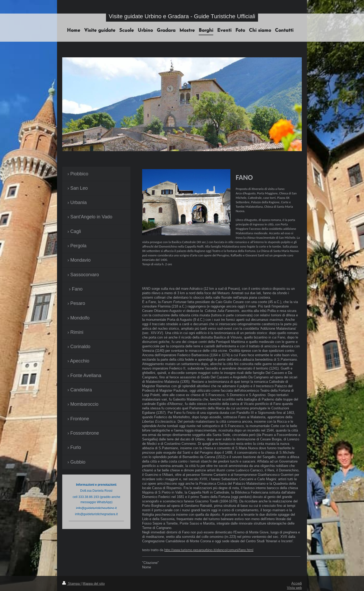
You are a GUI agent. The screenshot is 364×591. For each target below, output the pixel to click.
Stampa (71, 583)
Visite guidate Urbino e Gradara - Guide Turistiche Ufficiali (182, 16)
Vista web (294, 588)
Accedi (297, 583)
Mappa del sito (94, 583)
